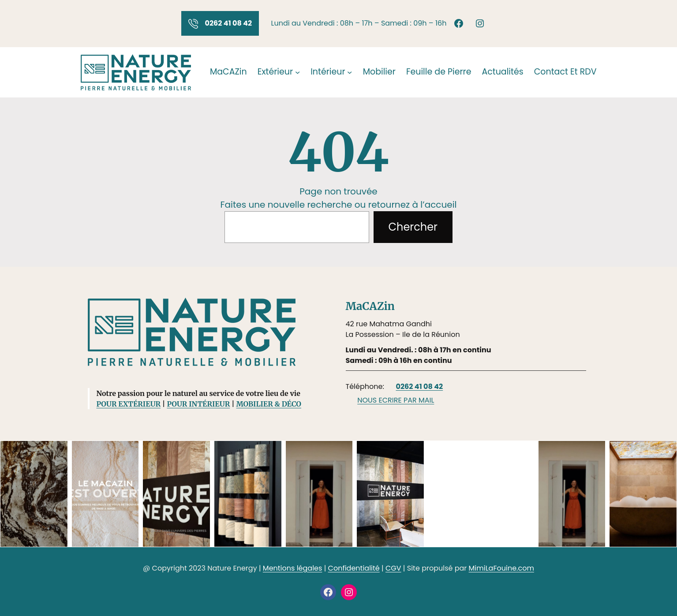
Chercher (413, 227)
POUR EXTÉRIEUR (129, 404)
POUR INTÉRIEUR (198, 404)
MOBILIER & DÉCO (269, 404)
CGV (393, 568)
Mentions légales (293, 568)
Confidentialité (354, 568)
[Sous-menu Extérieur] (297, 72)
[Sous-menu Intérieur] (350, 72)
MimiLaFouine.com (501, 568)
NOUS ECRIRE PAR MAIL (396, 400)
